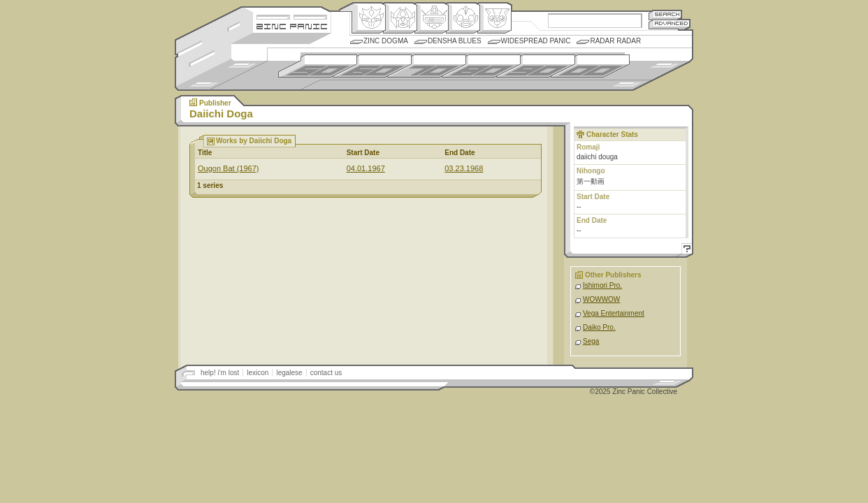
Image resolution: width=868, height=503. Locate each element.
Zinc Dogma (386, 41)
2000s (590, 66)
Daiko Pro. (599, 327)
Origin (369, 18)
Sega (591, 341)
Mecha (432, 18)
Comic (494, 18)
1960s (372, 66)
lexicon (258, 373)
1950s (318, 66)
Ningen (463, 18)
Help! (685, 250)
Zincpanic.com (292, 25)
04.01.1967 (366, 168)
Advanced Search (670, 24)
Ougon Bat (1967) (228, 168)
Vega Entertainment (614, 313)
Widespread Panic (536, 41)
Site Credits (292, 16)
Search (665, 14)
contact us (326, 373)
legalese (289, 373)
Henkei (400, 18)
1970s (427, 66)
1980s (481, 66)
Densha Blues (455, 41)
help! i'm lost (220, 373)
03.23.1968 (464, 168)
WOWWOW (601, 299)
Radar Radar (615, 41)
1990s (536, 66)
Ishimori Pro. (602, 285)
